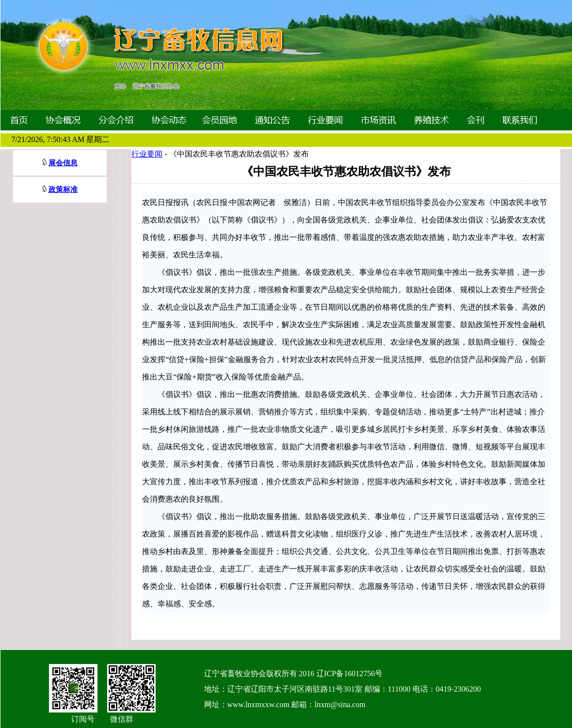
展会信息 (63, 163)
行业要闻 (147, 154)
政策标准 (63, 190)
